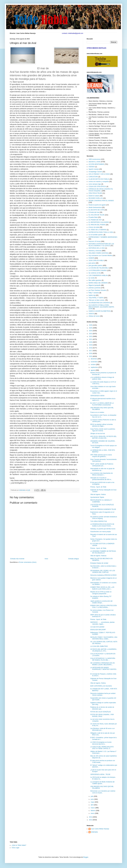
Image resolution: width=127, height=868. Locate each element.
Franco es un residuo (97, 412)
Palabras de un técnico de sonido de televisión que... (102, 708)
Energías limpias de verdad (99, 563)
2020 (91, 342)
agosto (93, 370)
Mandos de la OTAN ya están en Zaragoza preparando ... (101, 593)
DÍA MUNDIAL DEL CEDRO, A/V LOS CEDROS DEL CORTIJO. (103, 571)
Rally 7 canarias (94, 293)
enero (93, 813)
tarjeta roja (92, 295)
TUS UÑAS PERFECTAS (99, 521)
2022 (91, 336)
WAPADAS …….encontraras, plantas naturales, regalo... (102, 623)
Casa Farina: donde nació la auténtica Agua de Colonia (103, 430)
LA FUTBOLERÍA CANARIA (98, 270)
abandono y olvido (94, 162)
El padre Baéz (93, 217)
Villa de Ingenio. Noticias (98, 556)
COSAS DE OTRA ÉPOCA (97, 187)
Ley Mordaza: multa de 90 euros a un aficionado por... (103, 729)
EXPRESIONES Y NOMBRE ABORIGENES (103, 237)
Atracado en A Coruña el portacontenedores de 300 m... (101, 479)
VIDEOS (91, 314)
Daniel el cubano (94, 196)
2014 (91, 817)
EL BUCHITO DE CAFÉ (96, 210)
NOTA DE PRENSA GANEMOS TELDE (103, 509)
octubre (93, 365)
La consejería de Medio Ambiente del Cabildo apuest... (102, 783)
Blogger (86, 857)
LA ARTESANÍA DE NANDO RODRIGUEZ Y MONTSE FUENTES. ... (103, 669)
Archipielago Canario (95, 172)
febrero (93, 811)
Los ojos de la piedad (97, 627)
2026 (91, 325)
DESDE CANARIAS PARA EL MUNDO (101, 201)
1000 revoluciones (94, 159)
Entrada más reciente (17, 559)
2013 (91, 820)
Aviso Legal (15, 848)
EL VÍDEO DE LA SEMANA (97, 230)
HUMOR (91, 258)
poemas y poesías (94, 288)
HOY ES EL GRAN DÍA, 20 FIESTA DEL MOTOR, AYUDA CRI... (103, 437)
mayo (93, 802)
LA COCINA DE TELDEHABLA (99, 268)
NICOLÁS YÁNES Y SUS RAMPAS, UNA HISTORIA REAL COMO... (104, 638)
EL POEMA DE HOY (95, 220)
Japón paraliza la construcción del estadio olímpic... (101, 602)
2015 (91, 356)
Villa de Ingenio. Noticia (98, 494)
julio (92, 796)
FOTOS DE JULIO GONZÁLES (101, 712)
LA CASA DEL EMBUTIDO (99, 646)
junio (93, 799)
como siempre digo (95, 184)
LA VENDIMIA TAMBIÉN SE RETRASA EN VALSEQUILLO (103, 552)
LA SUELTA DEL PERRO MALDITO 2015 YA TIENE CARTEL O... (102, 748)
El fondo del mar (94, 212)
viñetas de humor (94, 316)
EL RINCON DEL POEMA (97, 225)
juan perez (92, 263)
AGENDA (92, 167)
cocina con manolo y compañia (99, 182)
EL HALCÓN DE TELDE (96, 215)
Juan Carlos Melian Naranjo (100, 829)
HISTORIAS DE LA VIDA (97, 248)
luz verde (92, 278)
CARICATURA (93, 177)
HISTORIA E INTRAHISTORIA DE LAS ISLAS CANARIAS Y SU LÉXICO (101, 245)
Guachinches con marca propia (101, 532)
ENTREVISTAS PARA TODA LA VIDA (101, 232)
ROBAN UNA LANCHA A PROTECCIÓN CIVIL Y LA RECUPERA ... (103, 606)
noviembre (94, 362)
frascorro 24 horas (94, 241)
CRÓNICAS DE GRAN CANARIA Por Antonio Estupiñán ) (101, 190)
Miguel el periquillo (95, 285)
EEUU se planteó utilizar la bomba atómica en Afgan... (102, 425)
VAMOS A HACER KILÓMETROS (100, 311)
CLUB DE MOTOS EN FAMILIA (99, 179)
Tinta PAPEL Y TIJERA (96, 298)
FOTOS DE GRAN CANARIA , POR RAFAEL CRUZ (102, 715)
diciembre (94, 359)
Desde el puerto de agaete (97, 205)
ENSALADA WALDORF (98, 630)
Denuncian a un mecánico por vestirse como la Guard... (103, 792)
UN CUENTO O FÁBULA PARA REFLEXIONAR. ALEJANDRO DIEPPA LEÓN (101, 307)
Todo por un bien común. (97, 300)
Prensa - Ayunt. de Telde (98, 487)
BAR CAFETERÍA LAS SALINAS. (101, 686)
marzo (93, 808)
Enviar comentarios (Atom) (28, 562)
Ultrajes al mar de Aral (98, 434)
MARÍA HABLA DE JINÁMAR (98, 283)
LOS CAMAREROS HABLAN (98, 275)
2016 (91, 353)
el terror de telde (94, 227)
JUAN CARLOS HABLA (96, 260)
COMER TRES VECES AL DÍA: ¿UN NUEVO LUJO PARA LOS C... (102, 588)
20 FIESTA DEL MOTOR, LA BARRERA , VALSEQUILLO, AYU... (104, 650)
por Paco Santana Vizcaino (97, 290)
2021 (91, 339)
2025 (91, 328)
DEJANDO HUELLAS (96, 198)
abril (92, 805)
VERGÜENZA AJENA (97, 396)
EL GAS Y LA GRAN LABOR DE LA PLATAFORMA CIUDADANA (102, 404)
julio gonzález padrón (95, 265)
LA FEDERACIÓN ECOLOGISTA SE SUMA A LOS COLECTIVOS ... (102, 525)
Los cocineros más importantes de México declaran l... (102, 474)
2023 (91, 334)
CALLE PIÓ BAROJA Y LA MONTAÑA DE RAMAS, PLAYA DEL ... (103, 659)
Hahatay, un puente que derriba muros (103, 529)
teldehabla (94, 832)
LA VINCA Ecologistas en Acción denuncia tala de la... (101, 743)
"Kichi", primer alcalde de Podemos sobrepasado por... (102, 465)
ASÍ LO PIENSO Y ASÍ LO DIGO (99, 174)
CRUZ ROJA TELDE (95, 193)
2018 (91, 348)
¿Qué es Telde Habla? (19, 845)
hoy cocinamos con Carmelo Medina (100, 256)
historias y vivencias (95, 251)
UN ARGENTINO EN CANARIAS (99, 303)
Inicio (46, 559)
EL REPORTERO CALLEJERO (99, 222)
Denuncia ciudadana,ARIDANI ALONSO (103, 575)
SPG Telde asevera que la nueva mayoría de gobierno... (101, 456)
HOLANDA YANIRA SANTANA (98, 253)
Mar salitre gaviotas (95, 280)
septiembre (95, 367)
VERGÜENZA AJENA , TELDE (100, 774)
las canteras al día (94, 273)
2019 (91, 345)
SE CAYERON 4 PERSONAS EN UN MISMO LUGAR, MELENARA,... (103, 664)
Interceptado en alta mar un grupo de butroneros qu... (102, 469)
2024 (91, 331)
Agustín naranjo (94, 169)
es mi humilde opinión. (96, 235)
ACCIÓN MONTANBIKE (96, 164)
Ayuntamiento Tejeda (97, 497)
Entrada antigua (74, 559)
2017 (91, 351)
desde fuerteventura (95, 207)
